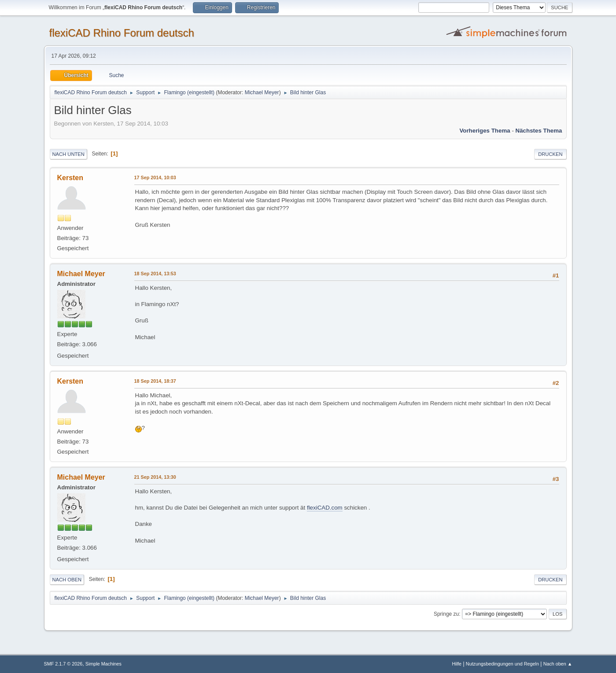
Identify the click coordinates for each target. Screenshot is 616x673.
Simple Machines (103, 664)
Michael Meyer (262, 92)
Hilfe (457, 664)
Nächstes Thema (539, 131)
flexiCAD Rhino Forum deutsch (122, 33)
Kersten (70, 178)
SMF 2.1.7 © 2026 (63, 664)
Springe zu (446, 614)
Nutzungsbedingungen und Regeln (502, 664)
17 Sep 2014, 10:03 (155, 177)
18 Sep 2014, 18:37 (155, 381)
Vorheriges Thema (485, 131)
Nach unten (68, 154)
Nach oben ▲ (558, 664)
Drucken (550, 154)
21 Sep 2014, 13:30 (155, 477)
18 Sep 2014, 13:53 (155, 274)
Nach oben (67, 580)
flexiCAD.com (325, 508)
